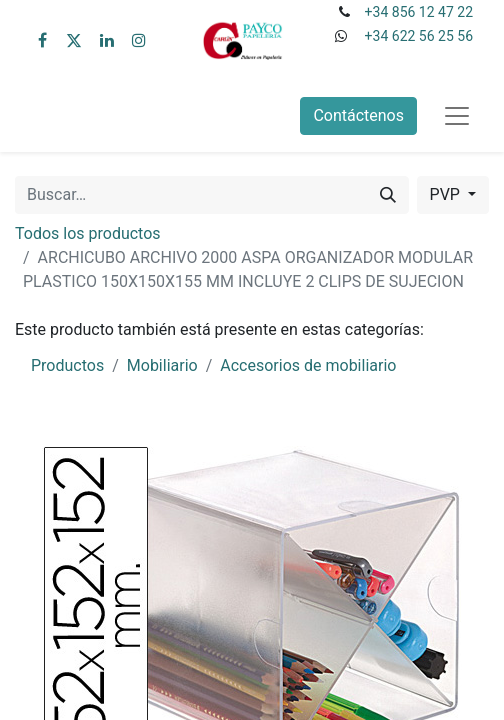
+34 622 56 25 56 (419, 36)
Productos (67, 365)
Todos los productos (88, 233)
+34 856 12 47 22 (419, 12)
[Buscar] (388, 195)
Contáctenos (358, 115)
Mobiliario (162, 365)
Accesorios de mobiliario (308, 365)
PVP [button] (447, 194)
